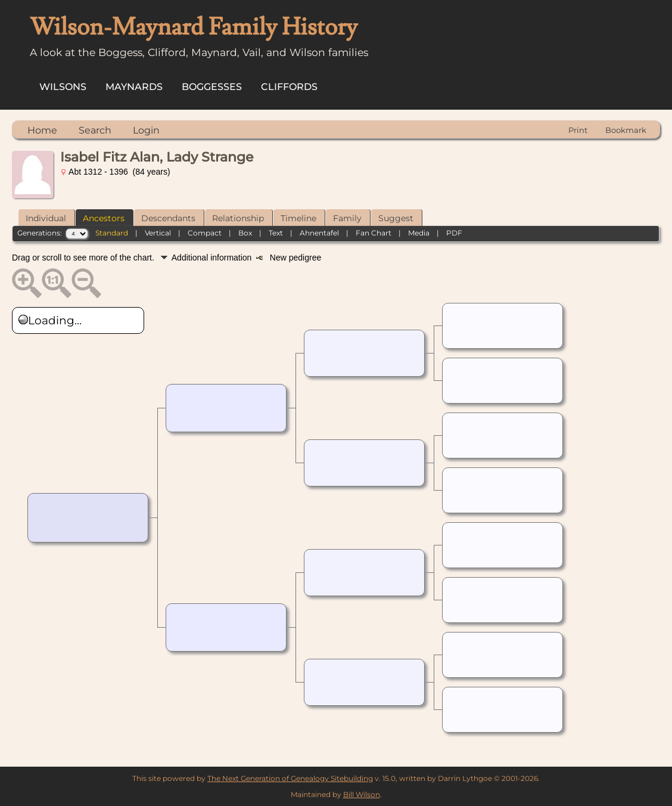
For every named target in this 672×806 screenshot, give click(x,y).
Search (95, 130)
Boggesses (212, 87)
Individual (46, 218)
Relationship (238, 218)
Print (578, 130)
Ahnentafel (319, 233)
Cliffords (289, 87)
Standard (112, 233)
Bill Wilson (362, 794)
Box (245, 233)
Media (419, 233)
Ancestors (104, 218)
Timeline (298, 218)
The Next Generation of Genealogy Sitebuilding (290, 778)
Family (347, 218)
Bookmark (626, 130)
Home (42, 130)
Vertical (158, 233)
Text (276, 233)
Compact (205, 233)
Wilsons (63, 87)
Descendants (168, 218)
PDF (454, 233)
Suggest (396, 218)
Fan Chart (374, 233)
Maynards (134, 87)
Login (146, 130)
